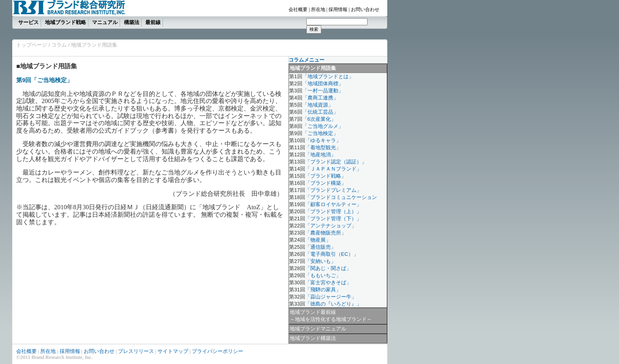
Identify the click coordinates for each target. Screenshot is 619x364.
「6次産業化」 (319, 119)
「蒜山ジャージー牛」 (331, 297)
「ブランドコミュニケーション (341, 197)
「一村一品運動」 (323, 91)
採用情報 (338, 9)
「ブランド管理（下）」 (333, 219)
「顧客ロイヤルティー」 (333, 204)
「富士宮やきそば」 (328, 282)
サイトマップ (173, 351)
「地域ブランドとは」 (328, 76)
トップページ (32, 45)
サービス (28, 22)
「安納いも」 (321, 261)
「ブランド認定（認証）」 (336, 162)
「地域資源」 (318, 105)
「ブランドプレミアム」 (333, 190)
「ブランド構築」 (326, 183)
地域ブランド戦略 (66, 22)
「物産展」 (318, 240)
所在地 (318, 9)
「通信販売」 (321, 247)
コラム (59, 45)
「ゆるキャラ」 (323, 140)
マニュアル (105, 22)
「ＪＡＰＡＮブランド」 (333, 169)
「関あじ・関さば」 (328, 268)
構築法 (132, 22)
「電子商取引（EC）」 (332, 254)
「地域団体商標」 (323, 83)
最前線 (153, 22)
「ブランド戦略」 (326, 176)
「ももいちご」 (323, 275)
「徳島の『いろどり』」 (333, 304)
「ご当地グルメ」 (323, 126)
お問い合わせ (365, 9)
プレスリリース (136, 351)
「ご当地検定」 (320, 133)
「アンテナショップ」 (331, 226)
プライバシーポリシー (218, 351)
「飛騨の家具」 (323, 290)
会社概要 (298, 9)
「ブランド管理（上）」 (333, 211)
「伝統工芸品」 (320, 112)
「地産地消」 (321, 155)
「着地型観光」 (323, 147)
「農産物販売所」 (326, 233)
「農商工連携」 (320, 98)
